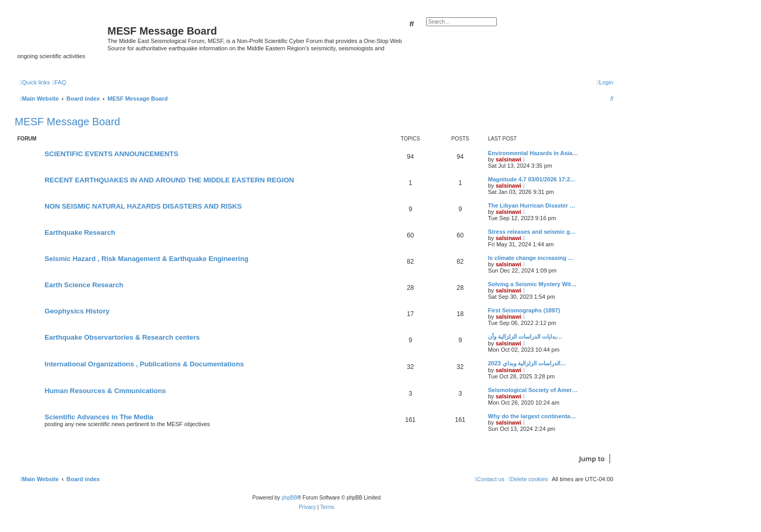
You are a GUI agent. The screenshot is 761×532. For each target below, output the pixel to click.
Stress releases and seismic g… (532, 232)
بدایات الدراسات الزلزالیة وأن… (525, 336)
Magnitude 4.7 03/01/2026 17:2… (532, 179)
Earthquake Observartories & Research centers (122, 337)
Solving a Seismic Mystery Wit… (532, 284)
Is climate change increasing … (531, 258)
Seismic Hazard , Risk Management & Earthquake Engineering (146, 259)
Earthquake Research (80, 232)
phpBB (289, 498)
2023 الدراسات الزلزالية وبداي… (527, 363)
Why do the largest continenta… (532, 416)
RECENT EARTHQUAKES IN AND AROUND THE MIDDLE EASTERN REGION (169, 180)
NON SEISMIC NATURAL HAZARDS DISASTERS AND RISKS (143, 206)
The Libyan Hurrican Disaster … (532, 205)
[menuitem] (59, 82)
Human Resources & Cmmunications (105, 391)
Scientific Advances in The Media (99, 417)
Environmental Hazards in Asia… (533, 153)
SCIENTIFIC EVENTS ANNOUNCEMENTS (111, 154)
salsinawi (509, 159)
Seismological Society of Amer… (533, 390)
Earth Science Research (84, 285)
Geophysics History (77, 311)
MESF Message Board (67, 122)
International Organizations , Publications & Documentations (144, 364)
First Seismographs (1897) (524, 310)
